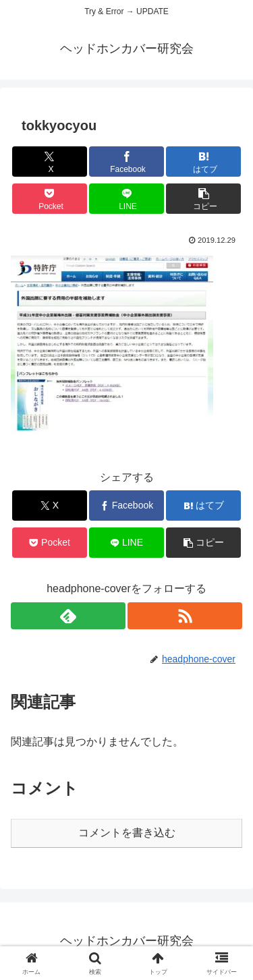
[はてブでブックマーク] (203, 162)
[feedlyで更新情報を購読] (68, 616)
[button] (203, 199)
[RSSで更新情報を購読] (185, 616)
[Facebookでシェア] (126, 162)
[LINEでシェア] (126, 199)
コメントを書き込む (127, 833)
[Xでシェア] (50, 162)
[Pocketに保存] (50, 199)
